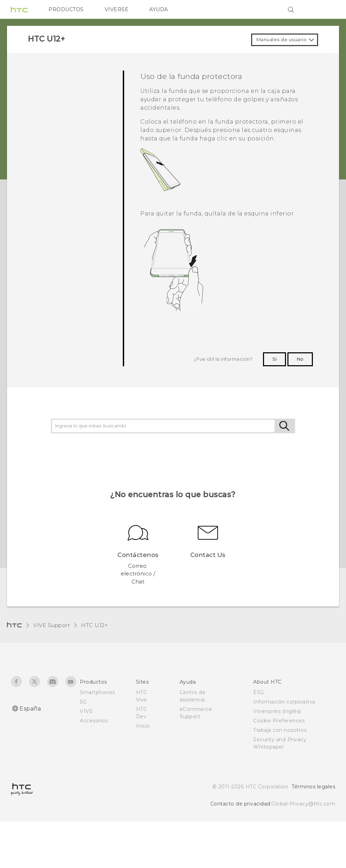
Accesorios (94, 721)
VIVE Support (51, 625)
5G (83, 702)
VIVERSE (117, 9)
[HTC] (19, 9)
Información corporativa (284, 702)
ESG (259, 692)
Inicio (143, 726)
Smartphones (97, 692)
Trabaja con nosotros (280, 730)
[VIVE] (326, 9)
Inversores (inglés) (277, 711)
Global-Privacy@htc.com (303, 804)
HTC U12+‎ (94, 625)
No (300, 359)
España (30, 709)
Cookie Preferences (279, 721)
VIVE (86, 711)
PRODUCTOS (66, 9)
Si (274, 359)
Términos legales (313, 787)
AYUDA (159, 9)
